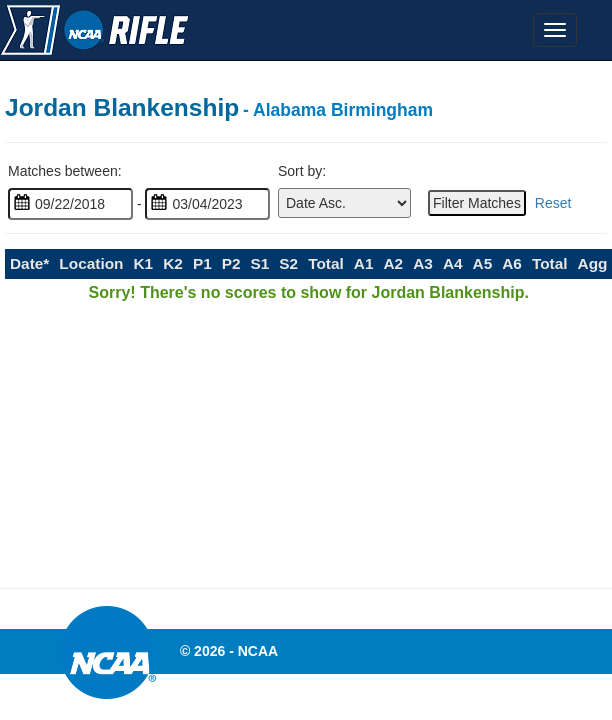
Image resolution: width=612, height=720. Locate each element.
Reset (553, 203)
